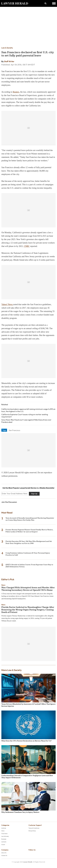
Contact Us (4, 855)
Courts (3, 845)
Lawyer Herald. (28, 862)
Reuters (16, 92)
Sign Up (34, 494)
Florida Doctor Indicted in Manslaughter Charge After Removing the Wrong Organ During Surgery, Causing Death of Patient (28, 610)
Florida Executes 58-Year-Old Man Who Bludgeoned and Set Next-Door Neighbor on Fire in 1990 (29, 542)
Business (4, 839)
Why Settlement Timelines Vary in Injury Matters (20, 812)
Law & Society (7, 48)
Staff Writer (9, 61)
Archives (4, 828)
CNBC (27, 246)
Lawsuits (4, 842)
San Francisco (14, 430)
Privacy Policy (32, 831)
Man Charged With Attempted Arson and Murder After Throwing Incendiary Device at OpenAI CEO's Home (28, 589)
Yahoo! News (7, 304)
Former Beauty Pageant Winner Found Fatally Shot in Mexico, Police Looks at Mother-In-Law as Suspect (29, 531)
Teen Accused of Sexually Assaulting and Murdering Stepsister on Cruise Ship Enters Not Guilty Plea (30, 519)
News (3, 585)
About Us (4, 853)
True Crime (4, 834)
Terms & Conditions (34, 828)
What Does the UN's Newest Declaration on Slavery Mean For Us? (26, 741)
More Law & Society (11, 670)
